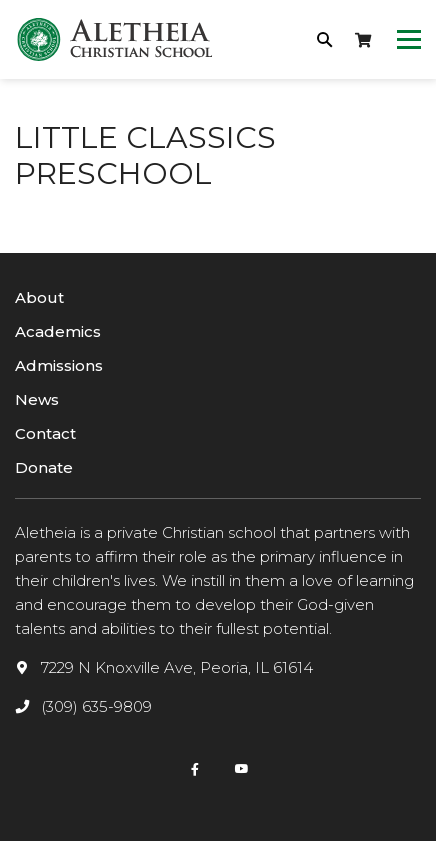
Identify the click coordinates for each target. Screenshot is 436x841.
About (39, 297)
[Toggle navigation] (409, 40)
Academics (58, 331)
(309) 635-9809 (96, 706)
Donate (44, 467)
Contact (45, 433)
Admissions (59, 365)
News (37, 399)
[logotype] (115, 39)
